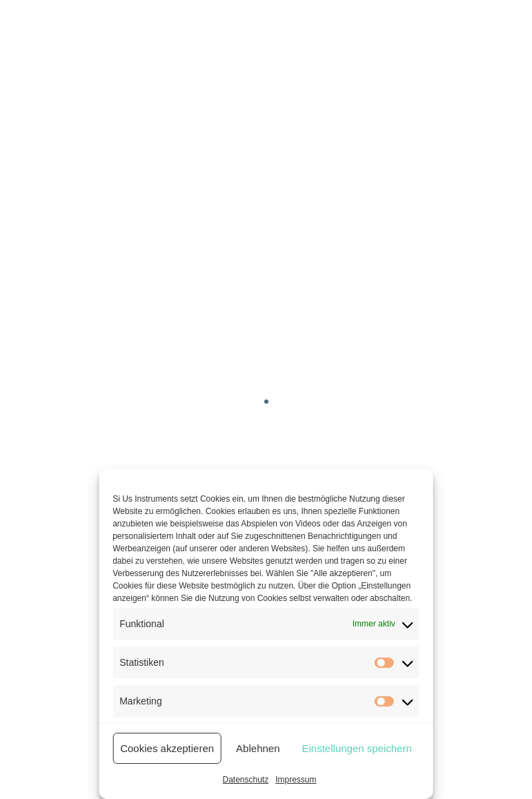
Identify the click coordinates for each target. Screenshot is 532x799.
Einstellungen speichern (357, 748)
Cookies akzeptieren (167, 748)
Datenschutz (245, 780)
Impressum (296, 780)
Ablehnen (258, 748)
